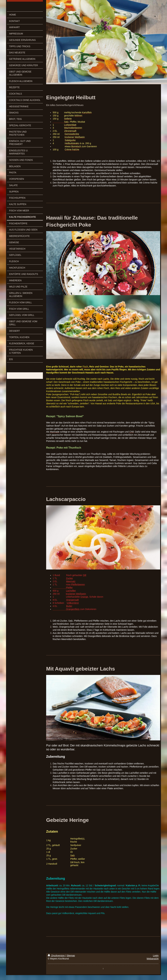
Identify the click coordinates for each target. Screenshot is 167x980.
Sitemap (71, 956)
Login (156, 956)
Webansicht (153, 959)
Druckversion (57, 956)
